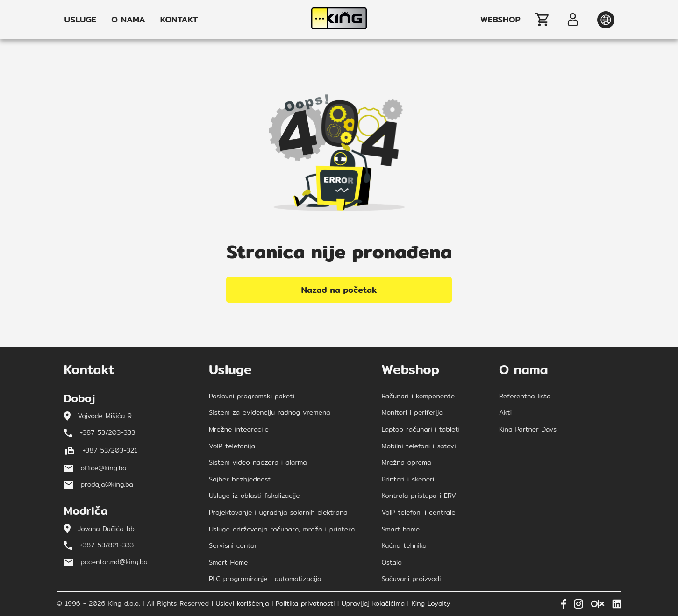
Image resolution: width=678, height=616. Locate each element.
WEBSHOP (500, 20)
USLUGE (81, 20)
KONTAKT (179, 20)
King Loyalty (431, 604)
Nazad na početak (339, 290)
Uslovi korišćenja (242, 604)
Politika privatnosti (305, 604)
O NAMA (128, 20)
